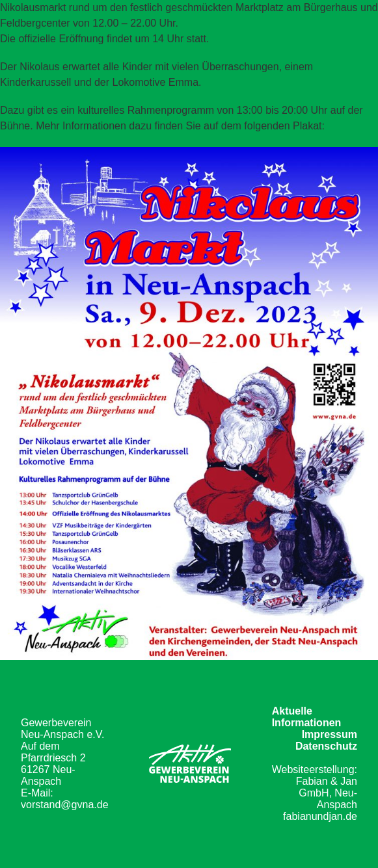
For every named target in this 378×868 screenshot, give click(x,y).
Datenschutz (326, 746)
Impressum (330, 734)
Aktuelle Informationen (307, 717)
